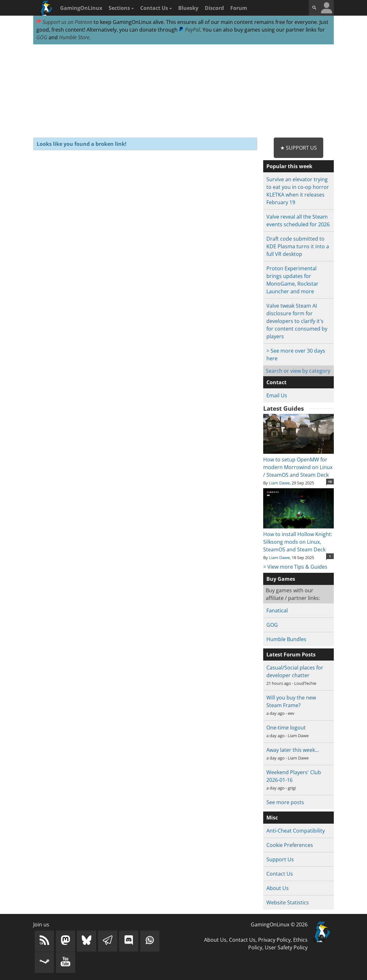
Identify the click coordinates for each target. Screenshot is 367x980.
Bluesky (188, 8)
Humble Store (74, 37)
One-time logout (286, 728)
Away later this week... (293, 750)
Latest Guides (283, 408)
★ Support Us (298, 148)
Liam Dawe (279, 483)
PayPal (189, 30)
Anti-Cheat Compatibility (296, 831)
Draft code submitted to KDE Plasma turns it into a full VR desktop (298, 246)
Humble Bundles (286, 639)
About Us (278, 888)
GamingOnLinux (81, 8)
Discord (214, 8)
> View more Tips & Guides (295, 567)
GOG (42, 37)
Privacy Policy (274, 940)
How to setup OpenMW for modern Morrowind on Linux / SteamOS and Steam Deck (298, 463)
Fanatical (277, 610)
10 (330, 482)
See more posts (285, 802)
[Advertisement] (183, 91)
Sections (121, 8)
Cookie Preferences (290, 845)
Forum (239, 8)
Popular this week (289, 166)
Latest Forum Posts (291, 655)
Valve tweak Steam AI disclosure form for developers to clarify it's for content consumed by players (297, 321)
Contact (276, 382)
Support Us (280, 859)
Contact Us (156, 8)
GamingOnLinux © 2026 (279, 924)
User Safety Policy (286, 947)
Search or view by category (298, 371)
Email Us (277, 395)
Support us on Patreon (64, 22)
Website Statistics (288, 902)
